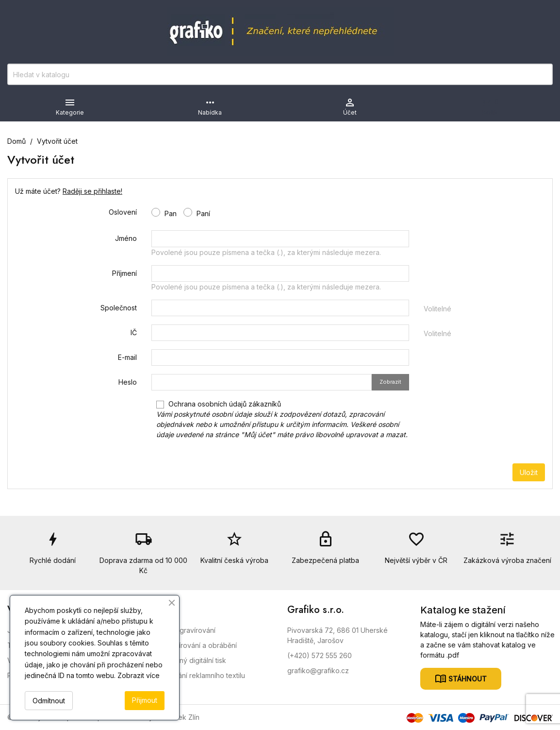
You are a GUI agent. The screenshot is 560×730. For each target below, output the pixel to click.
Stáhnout (467, 679)
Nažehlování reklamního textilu (196, 675)
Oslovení (123, 212)
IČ (134, 332)
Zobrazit (390, 382)
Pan (164, 213)
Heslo (128, 382)
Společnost (119, 308)
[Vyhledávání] (280, 74)
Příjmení (124, 273)
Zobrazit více (139, 675)
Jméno (126, 238)
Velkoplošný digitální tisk (187, 660)
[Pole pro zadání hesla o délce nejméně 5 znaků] (262, 382)
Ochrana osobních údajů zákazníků (282, 419)
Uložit (529, 472)
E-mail (127, 357)
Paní (197, 213)
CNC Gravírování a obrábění (192, 645)
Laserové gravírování (181, 630)
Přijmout (145, 700)
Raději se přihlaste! (92, 191)
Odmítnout (49, 701)
